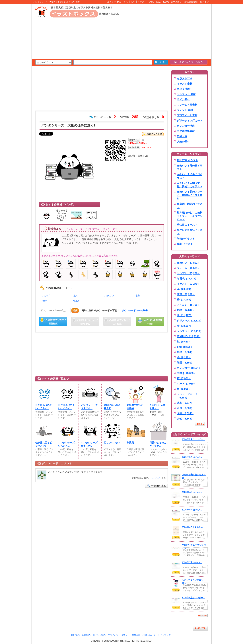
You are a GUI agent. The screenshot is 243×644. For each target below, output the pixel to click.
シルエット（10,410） (190, 331)
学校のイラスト (186, 239)
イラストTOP (185, 78)
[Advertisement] (15, 60)
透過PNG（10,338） (189, 336)
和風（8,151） (185, 363)
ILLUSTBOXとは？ (172, 2)
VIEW (176, 449)
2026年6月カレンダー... (193, 598)
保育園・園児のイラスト (190, 206)
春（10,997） (185, 326)
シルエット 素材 (186, 94)
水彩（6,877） (185, 403)
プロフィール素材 (187, 115)
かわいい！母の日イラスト (190, 167)
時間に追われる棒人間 (112, 407)
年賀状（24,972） (187, 279)
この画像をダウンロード (53, 321)
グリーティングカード (190, 121)
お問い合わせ (149, 635)
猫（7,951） (184, 378)
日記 (158, 2)
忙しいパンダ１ (112, 443)
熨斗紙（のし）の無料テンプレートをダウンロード (190, 216)
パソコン (109, 296)
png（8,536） (185, 347)
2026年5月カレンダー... (193, 439)
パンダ (46, 296)
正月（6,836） (185, 408)
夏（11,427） (185, 315)
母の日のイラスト (187, 225)
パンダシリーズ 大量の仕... (90, 407)
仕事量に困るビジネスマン (44, 444)
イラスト (142, 2)
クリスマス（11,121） (190, 321)
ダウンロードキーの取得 (135, 310)
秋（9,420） (184, 342)
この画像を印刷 (150, 321)
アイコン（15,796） (189, 305)
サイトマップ (164, 635)
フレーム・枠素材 (187, 105)
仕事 (45, 301)
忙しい (77, 301)
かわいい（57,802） (189, 263)
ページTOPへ (200, 628)
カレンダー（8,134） (189, 368)
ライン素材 (183, 99)
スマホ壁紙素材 (186, 131)
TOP (133, 2)
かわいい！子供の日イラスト (190, 176)
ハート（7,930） (187, 384)
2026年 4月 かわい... (192, 492)
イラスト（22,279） (189, 284)
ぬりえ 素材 (184, 89)
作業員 (130, 443)
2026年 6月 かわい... (192, 510)
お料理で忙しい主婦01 (135, 407)
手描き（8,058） (187, 373)
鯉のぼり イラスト (188, 160)
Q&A (151, 2)
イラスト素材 (185, 84)
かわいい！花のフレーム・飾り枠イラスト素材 (190, 195)
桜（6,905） (184, 389)
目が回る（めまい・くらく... (44, 407)
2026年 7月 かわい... (192, 562)
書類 (138, 296)
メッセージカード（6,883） (187, 396)
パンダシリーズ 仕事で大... (90, 444)
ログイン (204, 2)
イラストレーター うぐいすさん (83, 229)
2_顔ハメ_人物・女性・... (159, 407)
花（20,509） (185, 289)
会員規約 (86, 635)
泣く (76, 296)
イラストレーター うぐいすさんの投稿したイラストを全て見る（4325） (80, 256)
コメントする (110, 229)
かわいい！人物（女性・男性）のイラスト (190, 185)
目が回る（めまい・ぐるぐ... (66, 407)
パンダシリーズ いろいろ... (67, 444)
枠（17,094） (185, 300)
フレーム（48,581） (189, 268)
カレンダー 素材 (186, 126)
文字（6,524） (185, 413)
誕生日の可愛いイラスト (190, 232)
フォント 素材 (185, 110)
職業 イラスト (185, 244)
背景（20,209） (186, 294)
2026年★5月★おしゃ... (193, 527)
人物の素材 (183, 142)
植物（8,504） (185, 352)
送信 (75, 310)
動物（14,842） (186, 310)
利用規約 (75, 635)
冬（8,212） (184, 357)
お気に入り (153, 134)
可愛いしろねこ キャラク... (159, 444)
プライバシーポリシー (119, 635)
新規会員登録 (191, 2)
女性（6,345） (185, 419)
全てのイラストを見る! (189, 62)
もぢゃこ (156, 478)
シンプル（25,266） (189, 273)
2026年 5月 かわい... (192, 457)
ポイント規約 (99, 635)
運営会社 (136, 635)
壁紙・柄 (182, 136)
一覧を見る (200, 424)
